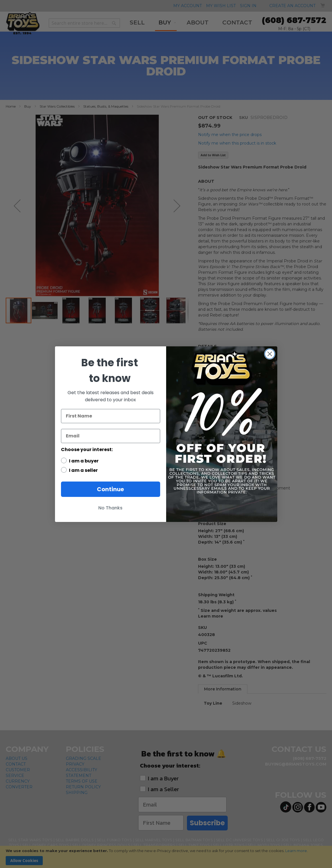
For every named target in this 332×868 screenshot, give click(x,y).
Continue (110, 489)
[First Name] (111, 416)
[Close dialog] (270, 354)
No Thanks (110, 508)
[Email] (111, 436)
